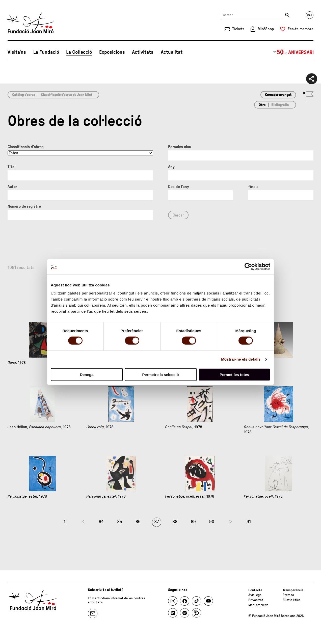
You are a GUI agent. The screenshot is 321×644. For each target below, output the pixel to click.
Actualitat (172, 52)
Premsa (288, 595)
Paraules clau (180, 147)
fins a (253, 187)
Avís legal (255, 595)
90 (212, 522)
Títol (11, 167)
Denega (87, 374)
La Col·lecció (79, 52)
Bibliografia (280, 105)
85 (120, 522)
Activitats (143, 52)
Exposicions (112, 52)
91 (249, 522)
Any (171, 167)
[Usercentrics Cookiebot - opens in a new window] (248, 267)
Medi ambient (258, 605)
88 (175, 522)
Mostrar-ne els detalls (241, 359)
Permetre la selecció (160, 374)
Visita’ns (17, 52)
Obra (262, 105)
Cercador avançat (278, 95)
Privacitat (256, 600)
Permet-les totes (234, 374)
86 (138, 522)
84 (101, 522)
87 (156, 522)
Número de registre (24, 206)
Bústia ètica (292, 600)
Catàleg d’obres (24, 95)
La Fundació (46, 52)
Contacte (255, 590)
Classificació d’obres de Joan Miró (66, 95)
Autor (12, 187)
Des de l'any (179, 187)
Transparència (293, 590)
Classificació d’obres (26, 147)
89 (193, 522)
